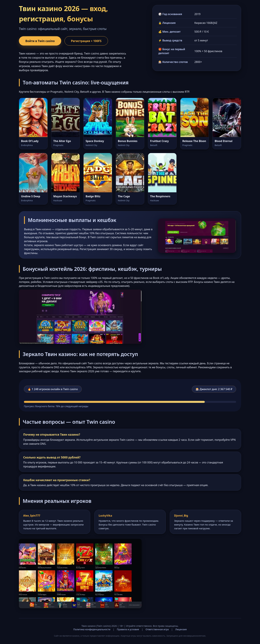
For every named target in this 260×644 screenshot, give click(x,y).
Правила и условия (128, 629)
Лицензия (181, 629)
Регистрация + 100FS (86, 41)
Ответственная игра (157, 629)
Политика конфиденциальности (92, 629)
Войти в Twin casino (40, 41)
